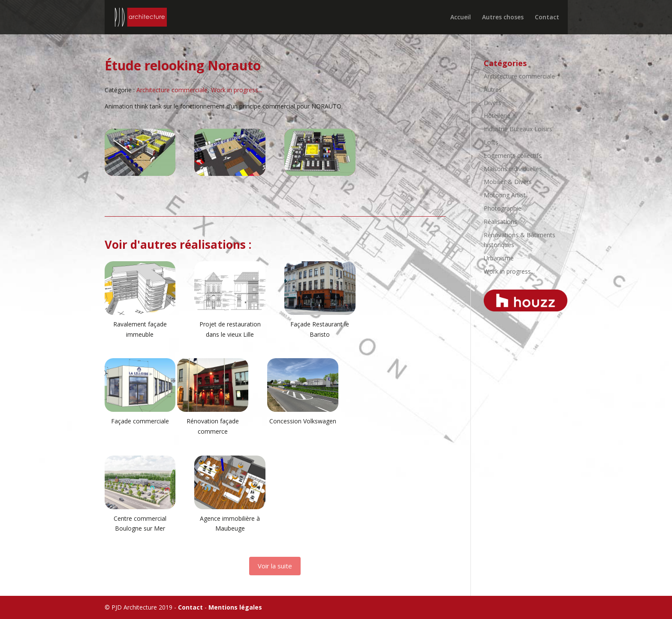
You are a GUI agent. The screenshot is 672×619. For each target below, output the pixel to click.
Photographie (503, 208)
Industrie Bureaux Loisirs (518, 129)
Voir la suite (275, 566)
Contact (547, 18)
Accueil (461, 18)
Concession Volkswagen (303, 421)
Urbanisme (499, 258)
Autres (493, 89)
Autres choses (503, 18)
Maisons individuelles (513, 169)
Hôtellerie (497, 116)
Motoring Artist (505, 195)
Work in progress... (237, 90)
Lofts (491, 142)
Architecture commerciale (172, 90)
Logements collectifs (513, 156)
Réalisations (500, 222)
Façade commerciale (140, 421)
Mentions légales (235, 607)
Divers (493, 103)
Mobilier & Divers (508, 182)
